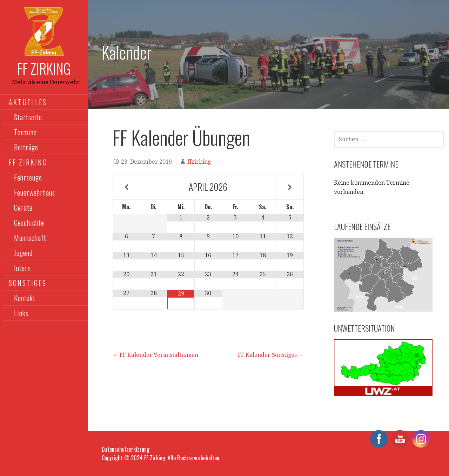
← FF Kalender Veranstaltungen (155, 355)
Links (21, 313)
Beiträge (26, 147)
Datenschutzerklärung (126, 449)
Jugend (23, 253)
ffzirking (199, 162)
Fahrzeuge (28, 177)
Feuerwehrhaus (35, 192)
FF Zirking (44, 68)
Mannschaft (30, 238)
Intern (22, 268)
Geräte (23, 208)
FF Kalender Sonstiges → (271, 355)
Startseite (28, 117)
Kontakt (25, 298)
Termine (25, 132)
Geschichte (29, 223)
